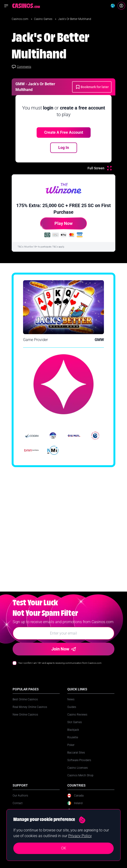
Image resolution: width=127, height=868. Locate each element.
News (71, 704)
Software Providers (79, 765)
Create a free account (64, 132)
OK (64, 848)
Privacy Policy (80, 836)
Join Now (64, 654)
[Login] (121, 6)
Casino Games (44, 19)
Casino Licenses (78, 773)
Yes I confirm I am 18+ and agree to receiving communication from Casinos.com (60, 668)
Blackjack (73, 735)
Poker (71, 750)
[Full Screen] (100, 168)
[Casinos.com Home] (26, 6)
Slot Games (75, 727)
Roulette (73, 742)
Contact (18, 808)
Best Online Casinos (25, 704)
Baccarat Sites (76, 757)
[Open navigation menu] (6, 6)
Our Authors (20, 800)
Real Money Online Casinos (30, 712)
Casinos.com (20, 19)
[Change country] (113, 6)
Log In (64, 148)
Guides (72, 712)
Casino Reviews (77, 719)
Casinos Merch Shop (80, 780)
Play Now (56, 225)
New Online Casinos (25, 719)
